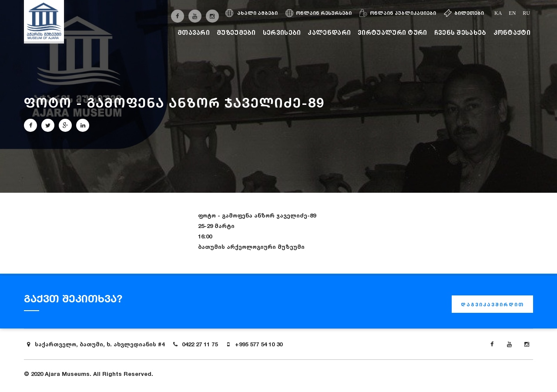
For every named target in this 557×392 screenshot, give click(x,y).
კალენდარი (329, 32)
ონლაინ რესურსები (319, 13)
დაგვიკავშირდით (492, 305)
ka (498, 13)
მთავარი (194, 32)
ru (526, 13)
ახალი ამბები (252, 13)
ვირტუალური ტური (393, 32)
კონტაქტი (512, 32)
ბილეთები (464, 13)
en (512, 13)
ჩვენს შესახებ (460, 32)
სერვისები (282, 32)
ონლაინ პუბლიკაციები (398, 13)
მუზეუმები (236, 32)
